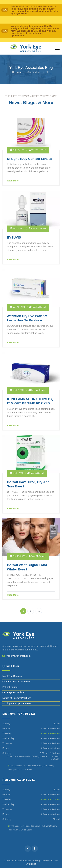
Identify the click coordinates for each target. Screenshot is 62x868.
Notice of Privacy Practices (17, 698)
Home (18, 72)
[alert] (31, 10)
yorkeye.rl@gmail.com (19, 656)
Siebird (33, 864)
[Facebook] (35, 849)
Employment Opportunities (17, 703)
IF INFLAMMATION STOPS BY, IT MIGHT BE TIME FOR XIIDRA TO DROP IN (31, 403)
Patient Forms (10, 687)
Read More (13, 181)
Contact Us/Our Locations (16, 681)
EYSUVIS (14, 237)
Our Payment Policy (13, 692)
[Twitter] (28, 849)
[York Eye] (25, 48)
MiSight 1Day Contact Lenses (30, 159)
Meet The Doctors (12, 676)
